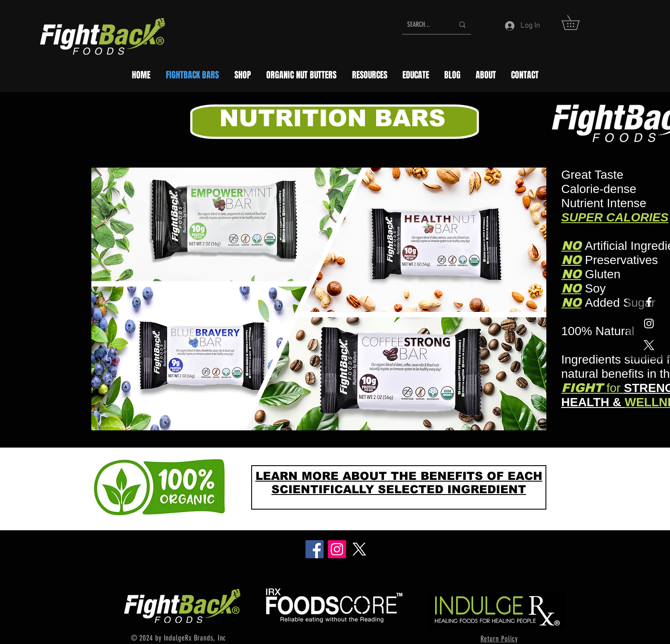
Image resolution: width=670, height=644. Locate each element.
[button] (578, 23)
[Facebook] (315, 549)
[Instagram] (337, 549)
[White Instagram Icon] (649, 324)
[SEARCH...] (424, 25)
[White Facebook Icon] (649, 302)
